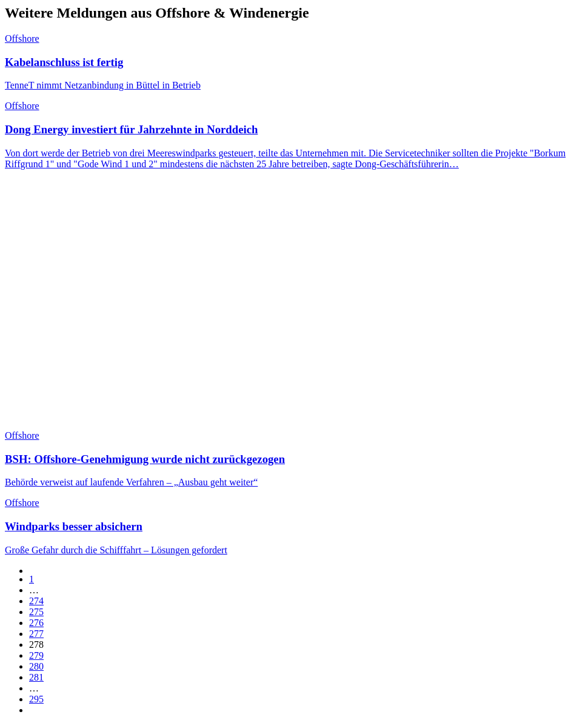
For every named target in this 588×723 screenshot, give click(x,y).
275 (36, 612)
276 (36, 623)
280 (36, 666)
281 (36, 677)
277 (36, 634)
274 (36, 601)
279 (36, 655)
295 (36, 699)
